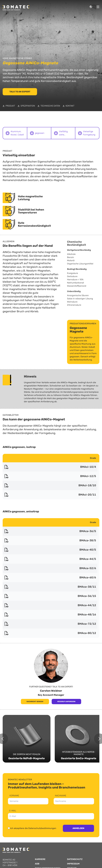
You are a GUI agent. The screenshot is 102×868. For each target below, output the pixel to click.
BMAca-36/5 (50, 531)
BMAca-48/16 (50, 615)
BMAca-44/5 (50, 559)
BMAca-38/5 (50, 541)
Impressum (73, 864)
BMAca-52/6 (50, 568)
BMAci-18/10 (50, 485)
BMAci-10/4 (50, 467)
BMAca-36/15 (50, 596)
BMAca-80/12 (50, 633)
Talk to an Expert (20, 92)
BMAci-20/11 (50, 495)
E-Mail (13, 811)
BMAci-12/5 (50, 476)
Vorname (14, 796)
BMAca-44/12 (50, 605)
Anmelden (78, 828)
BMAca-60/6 (50, 578)
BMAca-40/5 (50, 550)
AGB (37, 864)
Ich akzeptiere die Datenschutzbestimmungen (33, 828)
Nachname (61, 796)
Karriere (40, 859)
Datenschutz (75, 859)
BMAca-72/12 (50, 624)
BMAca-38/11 (50, 587)
